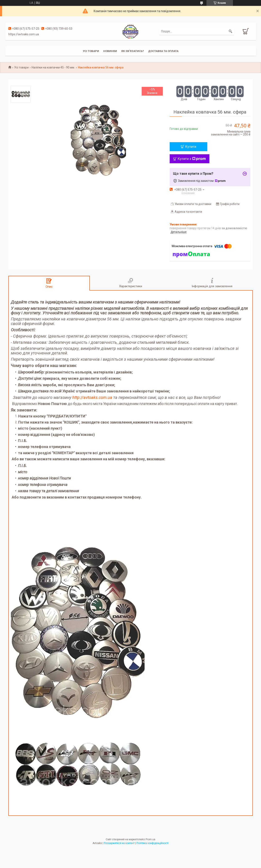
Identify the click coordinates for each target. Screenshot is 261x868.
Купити (191, 147)
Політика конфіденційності (152, 843)
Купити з (192, 159)
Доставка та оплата (163, 51)
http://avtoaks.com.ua (92, 397)
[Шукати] (230, 31)
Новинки (110, 51)
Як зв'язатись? (133, 51)
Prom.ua (150, 839)
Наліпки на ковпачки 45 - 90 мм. (53, 67)
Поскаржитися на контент (119, 843)
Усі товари (91, 51)
